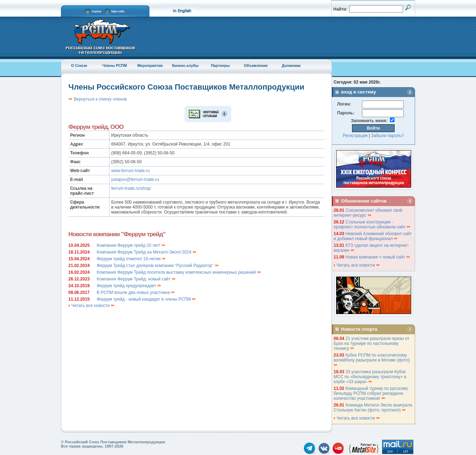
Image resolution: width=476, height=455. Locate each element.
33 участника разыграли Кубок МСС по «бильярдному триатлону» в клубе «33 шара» (370, 377)
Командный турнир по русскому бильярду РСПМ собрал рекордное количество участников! (371, 393)
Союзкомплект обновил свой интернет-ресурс (368, 213)
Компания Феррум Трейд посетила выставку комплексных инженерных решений (179, 272)
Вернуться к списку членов (98, 99)
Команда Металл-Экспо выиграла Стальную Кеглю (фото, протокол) (373, 408)
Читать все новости (92, 306)
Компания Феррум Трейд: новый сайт (136, 279)
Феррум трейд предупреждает (129, 286)
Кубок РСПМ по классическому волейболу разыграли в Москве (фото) (372, 360)
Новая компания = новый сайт (378, 257)
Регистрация (355, 136)
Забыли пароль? (388, 136)
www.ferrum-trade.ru (131, 171)
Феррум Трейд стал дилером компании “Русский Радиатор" (158, 266)
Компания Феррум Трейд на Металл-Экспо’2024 (147, 252)
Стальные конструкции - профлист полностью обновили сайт (372, 224)
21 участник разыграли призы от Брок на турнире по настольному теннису (372, 343)
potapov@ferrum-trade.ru (135, 180)
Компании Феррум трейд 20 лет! (131, 245)
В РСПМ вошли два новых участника (136, 292)
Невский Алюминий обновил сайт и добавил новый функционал (373, 236)
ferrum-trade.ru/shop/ (131, 188)
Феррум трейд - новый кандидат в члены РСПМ (146, 299)
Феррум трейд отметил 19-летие (131, 259)
